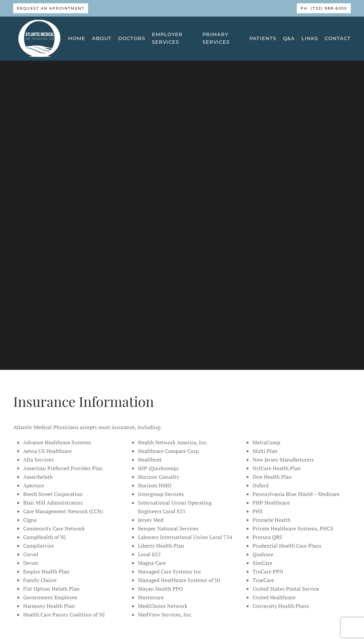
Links (310, 38)
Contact (338, 38)
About (102, 38)
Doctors (132, 38)
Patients (263, 38)
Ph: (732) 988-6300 (324, 8)
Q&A (289, 38)
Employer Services (167, 38)
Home (77, 38)
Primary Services (216, 38)
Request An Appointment (51, 8)
